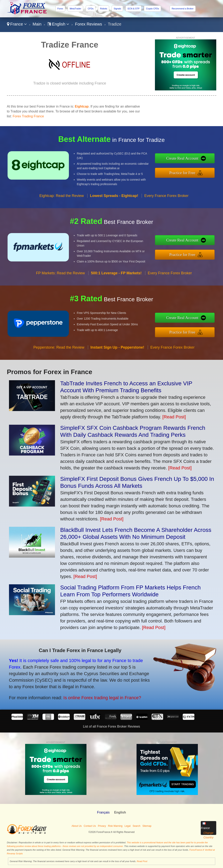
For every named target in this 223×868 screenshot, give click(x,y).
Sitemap (147, 826)
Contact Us (90, 826)
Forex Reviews (89, 24)
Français (103, 812)
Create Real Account (184, 158)
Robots (104, 9)
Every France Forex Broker (166, 197)
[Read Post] (174, 417)
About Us (77, 826)
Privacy (102, 826)
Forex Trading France (28, 116)
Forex (60, 9)
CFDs (91, 9)
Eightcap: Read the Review (62, 197)
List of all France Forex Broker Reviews (111, 726)
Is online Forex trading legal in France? (100, 697)
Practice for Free (184, 172)
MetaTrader (75, 9)
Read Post (142, 861)
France (17, 24)
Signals (117, 9)
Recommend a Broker (183, 9)
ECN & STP (133, 9)
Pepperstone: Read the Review (59, 349)
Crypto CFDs (152, 9)
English (58, 24)
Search (137, 826)
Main (37, 24)
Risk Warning (115, 826)
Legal (127, 826)
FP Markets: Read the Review (60, 275)
